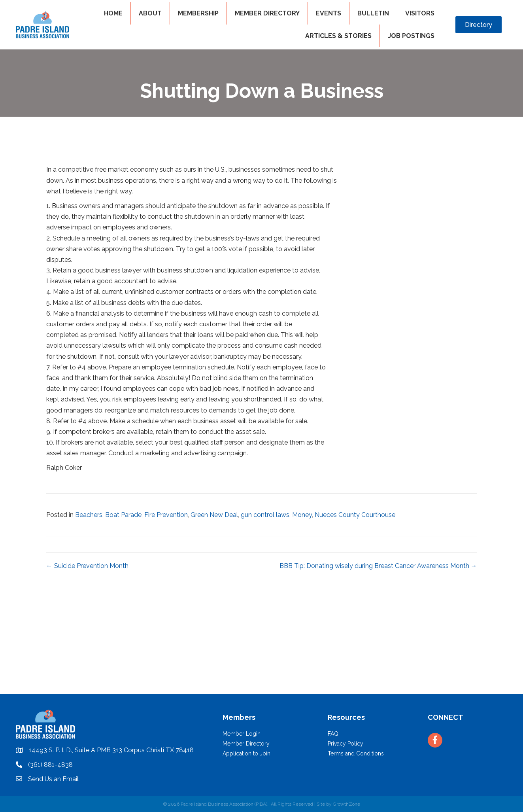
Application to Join (246, 753)
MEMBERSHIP (198, 13)
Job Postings (411, 36)
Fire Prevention (166, 515)
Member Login (242, 734)
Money (302, 515)
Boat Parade (123, 515)
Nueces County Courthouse (355, 515)
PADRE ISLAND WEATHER (261, 664)
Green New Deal (214, 515)
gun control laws (265, 515)
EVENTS (329, 13)
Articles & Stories (338, 36)
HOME (113, 13)
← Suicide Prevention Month (87, 566)
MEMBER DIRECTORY (267, 13)
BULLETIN (373, 13)
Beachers (89, 515)
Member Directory (246, 744)
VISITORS (420, 13)
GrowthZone (346, 804)
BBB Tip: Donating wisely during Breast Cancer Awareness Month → (378, 566)
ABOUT (150, 13)
